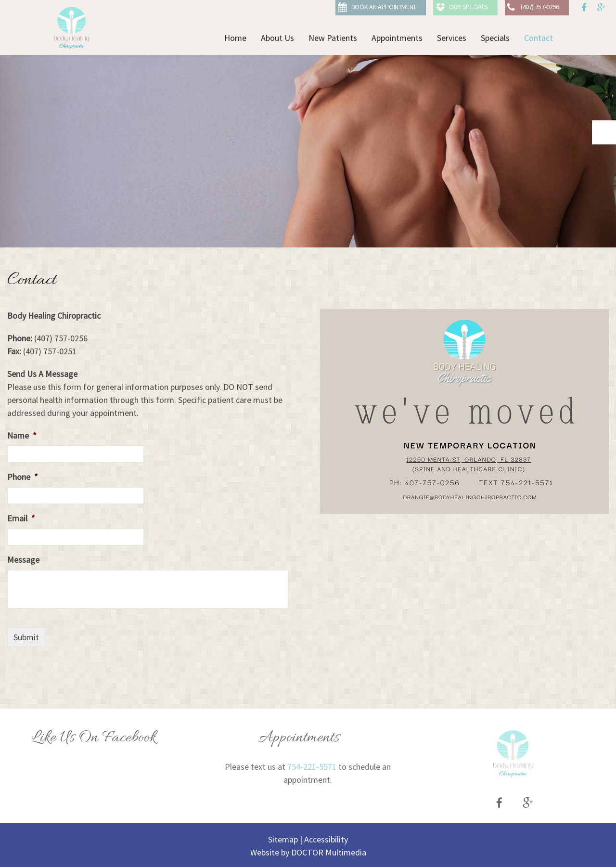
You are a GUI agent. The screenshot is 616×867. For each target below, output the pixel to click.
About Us (277, 38)
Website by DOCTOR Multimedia (308, 852)
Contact (539, 38)
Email (21, 518)
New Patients (333, 38)
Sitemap (283, 839)
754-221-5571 (312, 767)
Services (452, 38)
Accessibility (326, 839)
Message (23, 560)
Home (235, 38)
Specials (495, 38)
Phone (23, 477)
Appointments (397, 38)
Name (22, 435)
